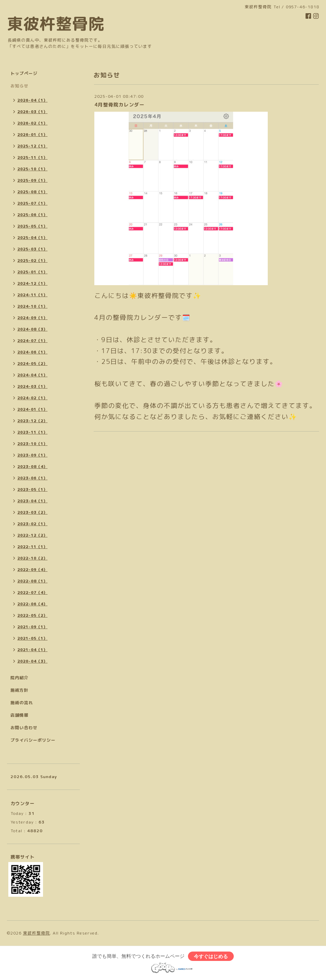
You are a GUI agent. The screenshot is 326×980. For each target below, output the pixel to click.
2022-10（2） (32, 558)
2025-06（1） (32, 215)
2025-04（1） (32, 238)
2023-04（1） (32, 501)
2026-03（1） (32, 112)
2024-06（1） (32, 352)
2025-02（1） (32, 261)
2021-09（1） (32, 627)
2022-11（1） (32, 547)
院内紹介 (19, 678)
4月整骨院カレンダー (119, 105)
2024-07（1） (32, 341)
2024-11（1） (32, 295)
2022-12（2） (32, 535)
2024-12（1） (32, 283)
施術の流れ (22, 703)
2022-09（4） (32, 570)
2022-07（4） (32, 593)
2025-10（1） (32, 169)
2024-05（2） (32, 364)
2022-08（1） (32, 581)
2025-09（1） (32, 180)
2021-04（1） (32, 650)
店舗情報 (19, 715)
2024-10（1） (32, 306)
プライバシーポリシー (33, 740)
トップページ (24, 73)
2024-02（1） (32, 398)
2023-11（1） (32, 432)
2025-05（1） (32, 226)
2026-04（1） (32, 100)
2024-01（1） (32, 409)
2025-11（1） (32, 157)
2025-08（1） (32, 192)
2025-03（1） (32, 249)
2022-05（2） (32, 615)
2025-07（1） (32, 203)
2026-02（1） (32, 123)
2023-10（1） (32, 444)
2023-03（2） (32, 512)
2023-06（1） (32, 478)
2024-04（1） (32, 375)
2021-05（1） (32, 638)
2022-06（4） (32, 604)
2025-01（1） (32, 272)
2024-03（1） (32, 386)
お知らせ (19, 86)
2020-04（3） (32, 661)
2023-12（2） (32, 421)
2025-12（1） (32, 146)
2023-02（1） (32, 524)
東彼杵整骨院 (56, 24)
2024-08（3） (32, 329)
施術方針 (19, 690)
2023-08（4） (32, 467)
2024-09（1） (32, 318)
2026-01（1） (32, 135)
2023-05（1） (32, 489)
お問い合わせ (24, 728)
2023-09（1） (32, 455)
